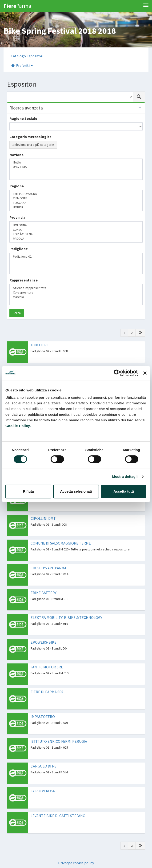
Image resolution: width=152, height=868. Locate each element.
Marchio (76, 297)
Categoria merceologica (30, 137)
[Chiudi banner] (145, 373)
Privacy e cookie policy (76, 863)
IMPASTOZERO (43, 717)
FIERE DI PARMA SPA (47, 692)
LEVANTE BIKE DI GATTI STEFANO (58, 816)
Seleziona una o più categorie (33, 145)
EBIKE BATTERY (44, 593)
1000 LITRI (39, 345)
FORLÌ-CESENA (76, 234)
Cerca (17, 313)
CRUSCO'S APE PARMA (48, 568)
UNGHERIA (76, 167)
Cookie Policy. (18, 426)
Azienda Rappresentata (76, 288)
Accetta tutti (124, 491)
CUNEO (76, 230)
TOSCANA (76, 203)
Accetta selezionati (76, 491)
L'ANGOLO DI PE (44, 766)
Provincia (17, 217)
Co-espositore (76, 292)
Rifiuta (28, 491)
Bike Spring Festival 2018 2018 (60, 31)
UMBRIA (76, 207)
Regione (17, 186)
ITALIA (76, 162)
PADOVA (76, 239)
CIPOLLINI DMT (43, 518)
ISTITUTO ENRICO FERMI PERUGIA (59, 741)
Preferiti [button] (22, 65)
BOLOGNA (76, 225)
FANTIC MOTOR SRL (47, 667)
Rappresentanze (24, 280)
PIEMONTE (76, 198)
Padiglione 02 (76, 257)
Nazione (16, 155)
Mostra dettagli (125, 476)
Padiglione (19, 249)
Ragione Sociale (23, 118)
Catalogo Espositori (27, 56)
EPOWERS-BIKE (44, 642)
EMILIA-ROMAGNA (76, 194)
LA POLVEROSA (43, 791)
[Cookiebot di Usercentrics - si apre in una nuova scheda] (117, 373)
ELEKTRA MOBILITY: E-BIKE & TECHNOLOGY (66, 617)
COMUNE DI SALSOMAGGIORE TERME (61, 543)
